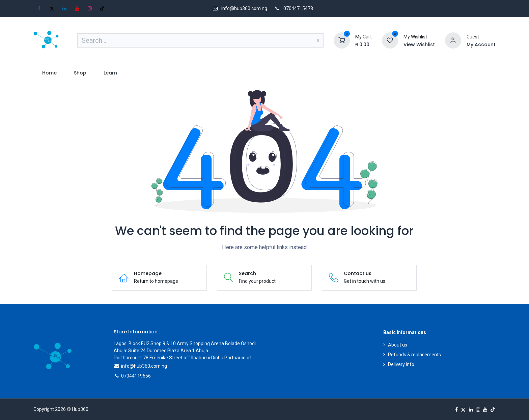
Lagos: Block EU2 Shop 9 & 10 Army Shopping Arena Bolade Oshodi (185, 343)
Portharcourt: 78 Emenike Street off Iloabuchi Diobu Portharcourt (183, 358)
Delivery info (401, 364)
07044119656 (136, 376)
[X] (52, 8)
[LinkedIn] (64, 8)
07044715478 (298, 8)
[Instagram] (90, 8)
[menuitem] (49, 73)
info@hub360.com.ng (144, 366)
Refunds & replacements (414, 355)
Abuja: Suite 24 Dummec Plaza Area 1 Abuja (161, 351)
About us (398, 345)
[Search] (318, 40)
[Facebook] (39, 8)
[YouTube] (77, 8)
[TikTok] (102, 8)
